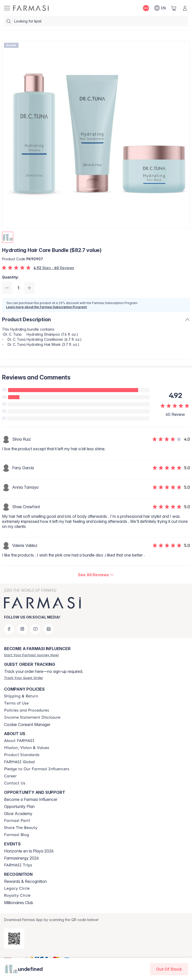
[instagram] (22, 629)
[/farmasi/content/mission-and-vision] (27, 748)
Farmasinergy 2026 (22, 858)
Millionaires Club (19, 903)
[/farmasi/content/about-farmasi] (19, 741)
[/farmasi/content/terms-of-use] (16, 703)
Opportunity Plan (19, 806)
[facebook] (9, 629)
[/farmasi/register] (31, 655)
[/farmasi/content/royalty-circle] (17, 896)
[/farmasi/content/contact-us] (15, 783)
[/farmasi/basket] (174, 8)
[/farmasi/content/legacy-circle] (17, 888)
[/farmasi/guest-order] (24, 678)
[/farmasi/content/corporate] (19, 762)
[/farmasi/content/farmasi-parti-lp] (17, 821)
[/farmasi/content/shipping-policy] (21, 696)
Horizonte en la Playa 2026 (29, 851)
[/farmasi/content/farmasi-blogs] (17, 835)
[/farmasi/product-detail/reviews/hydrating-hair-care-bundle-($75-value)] (96, 575)
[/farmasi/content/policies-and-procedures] (26, 710)
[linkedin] (49, 629)
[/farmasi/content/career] (10, 776)
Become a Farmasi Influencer (31, 799)
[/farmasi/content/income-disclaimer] (32, 717)
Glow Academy (18, 814)
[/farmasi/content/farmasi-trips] (18, 865)
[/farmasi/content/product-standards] (22, 755)
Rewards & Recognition (25, 881)
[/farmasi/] (31, 8)
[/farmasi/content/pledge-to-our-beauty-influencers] (37, 769)
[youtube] (35, 629)
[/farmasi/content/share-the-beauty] (21, 828)
